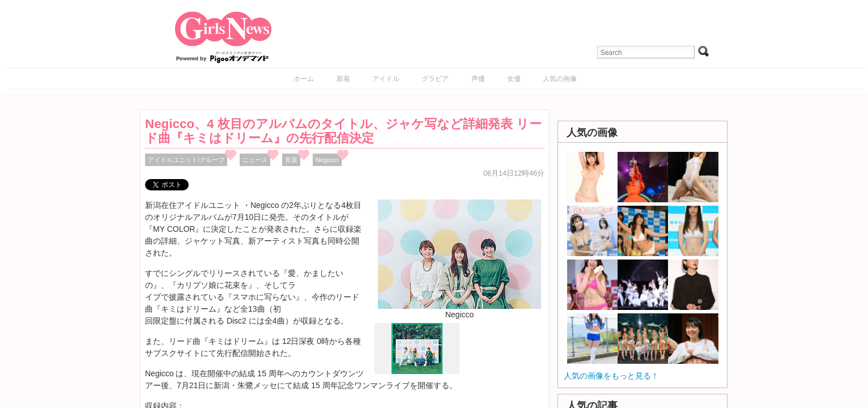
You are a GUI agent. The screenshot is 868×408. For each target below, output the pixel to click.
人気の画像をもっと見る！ (611, 376)
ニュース (255, 160)
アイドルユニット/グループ (186, 160)
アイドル (386, 79)
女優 (514, 79)
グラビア (435, 79)
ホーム (304, 79)
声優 (478, 79)
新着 (343, 79)
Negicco (327, 160)
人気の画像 (560, 79)
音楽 (291, 160)
